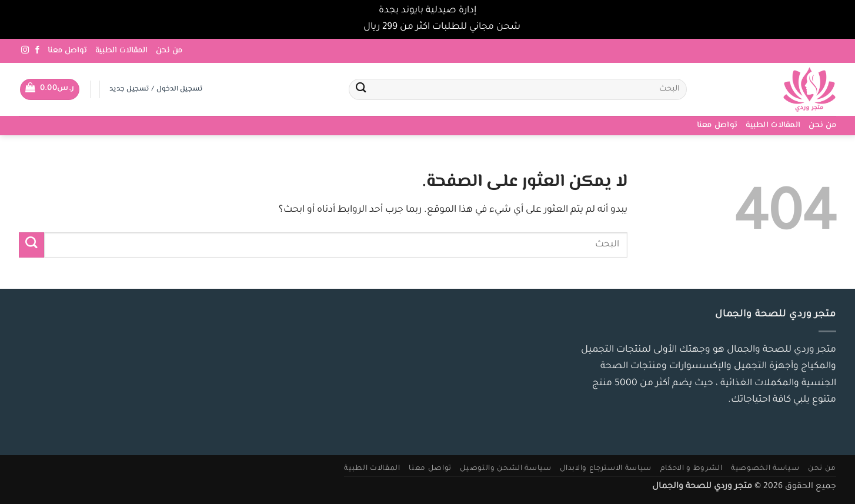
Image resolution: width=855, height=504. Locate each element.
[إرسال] (361, 90)
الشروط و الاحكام (692, 469)
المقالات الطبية (121, 51)
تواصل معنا (67, 51)
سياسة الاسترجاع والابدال (606, 469)
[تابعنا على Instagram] (25, 50)
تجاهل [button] (348, 27)
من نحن (169, 51)
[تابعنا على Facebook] (37, 50)
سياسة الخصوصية (765, 469)
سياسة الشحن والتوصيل (505, 469)
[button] (50, 89)
